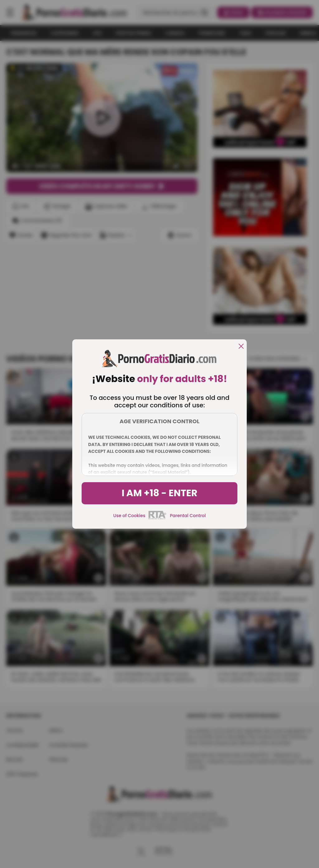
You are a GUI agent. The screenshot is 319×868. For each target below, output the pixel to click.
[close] (241, 347)
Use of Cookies (129, 516)
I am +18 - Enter (159, 493)
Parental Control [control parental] (188, 516)
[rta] (157, 518)
